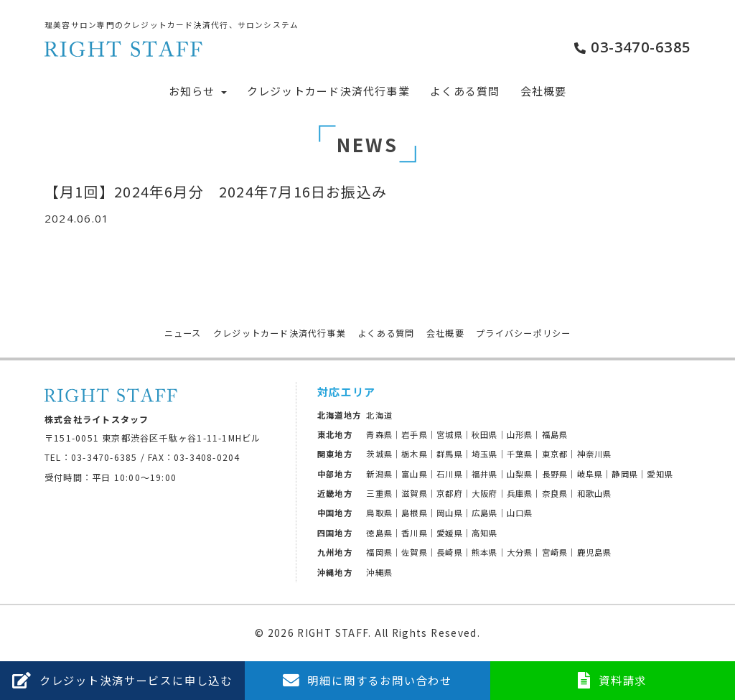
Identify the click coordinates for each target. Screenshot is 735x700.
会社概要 (544, 91)
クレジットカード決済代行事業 (328, 91)
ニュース (183, 333)
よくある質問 (465, 91)
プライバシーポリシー (523, 333)
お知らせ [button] (198, 91)
